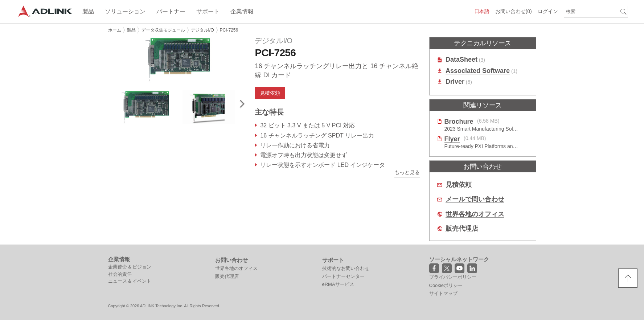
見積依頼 (270, 93)
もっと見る (407, 172)
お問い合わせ (514, 11)
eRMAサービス (338, 284)
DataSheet (462, 60)
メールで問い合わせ (475, 199)
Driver (455, 82)
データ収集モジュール (163, 30)
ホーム (115, 30)
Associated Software (478, 71)
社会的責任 (120, 274)
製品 (131, 30)
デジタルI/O (202, 30)
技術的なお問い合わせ (346, 268)
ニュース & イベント (130, 281)
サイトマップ (443, 293)
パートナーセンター (343, 276)
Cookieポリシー (446, 285)
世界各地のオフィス (475, 214)
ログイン (548, 11)
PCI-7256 (229, 30)
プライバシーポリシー (453, 277)
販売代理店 (462, 229)
